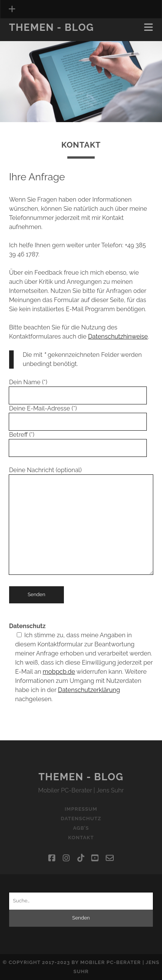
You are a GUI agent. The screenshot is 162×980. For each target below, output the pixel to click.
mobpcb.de (59, 672)
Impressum (81, 809)
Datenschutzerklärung (89, 690)
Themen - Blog (52, 27)
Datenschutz (81, 819)
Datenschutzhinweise (118, 336)
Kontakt (81, 838)
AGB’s (81, 828)
